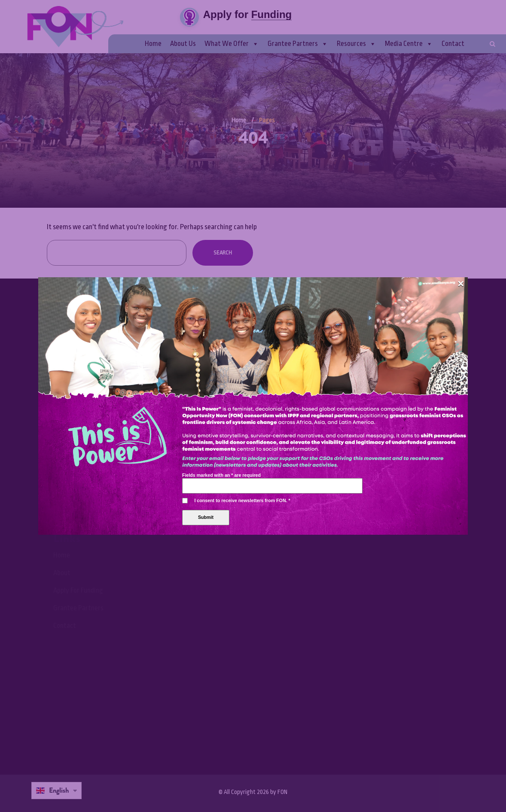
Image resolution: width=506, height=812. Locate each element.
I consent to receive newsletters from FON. (242, 249)
